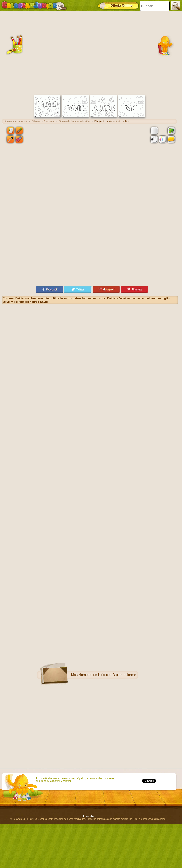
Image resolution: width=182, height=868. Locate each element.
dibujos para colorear (15, 121)
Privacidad (89, 816)
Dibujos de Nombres (43, 121)
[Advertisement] (40, 53)
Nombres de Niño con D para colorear (107, 675)
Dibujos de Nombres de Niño (74, 121)
